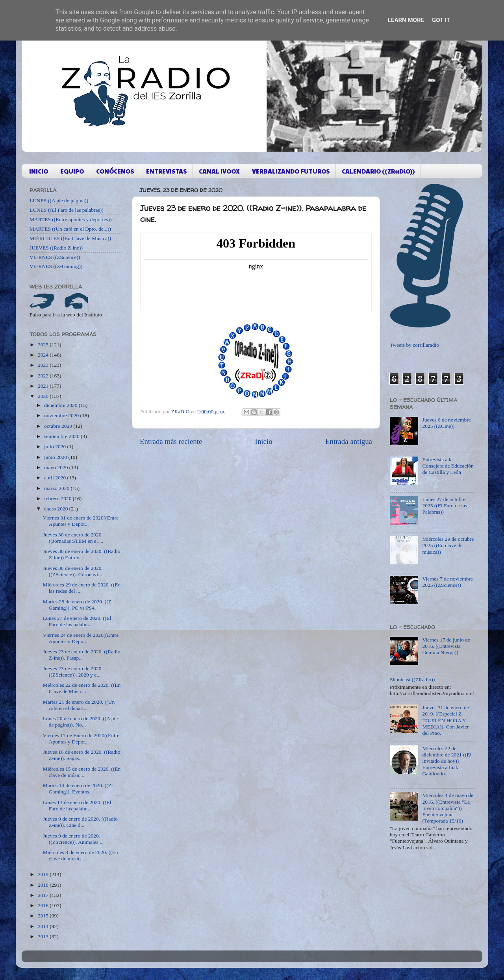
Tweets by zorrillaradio (414, 345)
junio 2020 (56, 457)
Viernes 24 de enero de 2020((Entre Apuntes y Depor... (81, 638)
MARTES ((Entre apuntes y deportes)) (70, 219)
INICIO (39, 171)
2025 (44, 345)
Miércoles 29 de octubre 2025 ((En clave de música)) (448, 545)
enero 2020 (57, 509)
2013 (44, 937)
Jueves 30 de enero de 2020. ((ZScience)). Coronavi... (73, 571)
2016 (44, 905)
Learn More (406, 20)
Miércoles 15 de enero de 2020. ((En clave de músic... (82, 772)
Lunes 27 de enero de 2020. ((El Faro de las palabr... (77, 621)
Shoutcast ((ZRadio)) (412, 680)
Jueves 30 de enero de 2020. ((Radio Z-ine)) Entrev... (82, 554)
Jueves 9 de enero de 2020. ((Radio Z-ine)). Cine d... (80, 822)
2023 (44, 365)
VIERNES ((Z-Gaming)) (56, 266)
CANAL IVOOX (219, 171)
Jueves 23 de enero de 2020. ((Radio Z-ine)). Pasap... (82, 655)
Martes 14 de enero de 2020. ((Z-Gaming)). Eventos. (78, 789)
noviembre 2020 (62, 415)
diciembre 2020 (61, 405)
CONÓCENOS (115, 171)
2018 (44, 885)
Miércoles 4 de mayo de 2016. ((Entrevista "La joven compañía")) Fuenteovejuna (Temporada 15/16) (448, 808)
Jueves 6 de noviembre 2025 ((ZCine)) (446, 423)
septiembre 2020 (62, 436)
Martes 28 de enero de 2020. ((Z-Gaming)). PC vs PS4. (78, 605)
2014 (44, 926)
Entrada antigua (349, 441)
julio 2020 (56, 447)
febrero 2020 (58, 498)
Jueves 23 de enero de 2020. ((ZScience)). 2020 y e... (73, 672)
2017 (44, 895)
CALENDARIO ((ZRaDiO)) (378, 171)
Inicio (264, 441)
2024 (44, 355)
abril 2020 (56, 478)
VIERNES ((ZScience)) (55, 257)
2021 (44, 386)
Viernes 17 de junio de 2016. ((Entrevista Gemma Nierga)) (446, 646)
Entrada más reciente (171, 441)
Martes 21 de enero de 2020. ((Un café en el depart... (79, 705)
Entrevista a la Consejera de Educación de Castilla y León (448, 466)
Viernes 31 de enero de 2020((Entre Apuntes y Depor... (81, 521)
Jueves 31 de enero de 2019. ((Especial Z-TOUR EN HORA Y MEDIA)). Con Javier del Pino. (445, 720)
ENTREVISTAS (166, 171)
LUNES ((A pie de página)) (59, 201)
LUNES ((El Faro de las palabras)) (67, 210)
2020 (44, 396)
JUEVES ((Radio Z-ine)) (56, 248)
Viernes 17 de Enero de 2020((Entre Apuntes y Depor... (81, 739)
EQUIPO (72, 171)
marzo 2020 (57, 488)
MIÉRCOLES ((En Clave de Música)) (70, 238)
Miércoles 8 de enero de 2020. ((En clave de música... (81, 855)
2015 (44, 916)
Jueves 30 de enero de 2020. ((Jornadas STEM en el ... (73, 538)
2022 (44, 376)
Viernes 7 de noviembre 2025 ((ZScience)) (447, 582)
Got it (441, 20)
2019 (44, 874)
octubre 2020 (59, 426)
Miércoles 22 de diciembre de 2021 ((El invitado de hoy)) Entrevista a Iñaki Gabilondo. (447, 761)
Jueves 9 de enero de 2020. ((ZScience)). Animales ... (73, 839)
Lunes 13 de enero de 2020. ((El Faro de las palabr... (77, 805)
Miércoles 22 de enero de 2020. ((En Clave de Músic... (82, 688)
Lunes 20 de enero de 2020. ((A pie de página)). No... (80, 722)
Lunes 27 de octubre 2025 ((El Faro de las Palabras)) (445, 506)
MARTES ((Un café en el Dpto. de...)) (70, 229)
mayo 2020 (57, 467)
